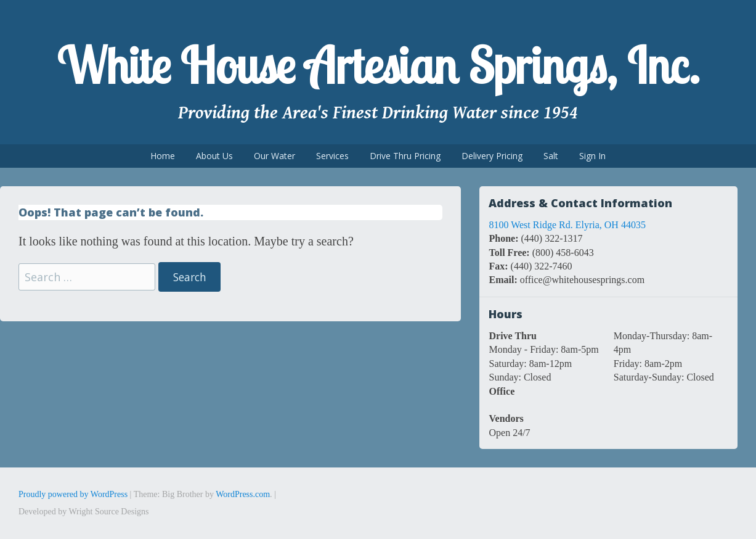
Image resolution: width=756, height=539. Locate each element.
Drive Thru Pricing (405, 156)
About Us (214, 156)
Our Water (274, 156)
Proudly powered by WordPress (73, 494)
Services (332, 156)
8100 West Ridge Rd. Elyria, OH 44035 (567, 225)
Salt (551, 156)
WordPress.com (243, 494)
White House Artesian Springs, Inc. (378, 65)
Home (163, 156)
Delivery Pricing (492, 156)
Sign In (592, 156)
